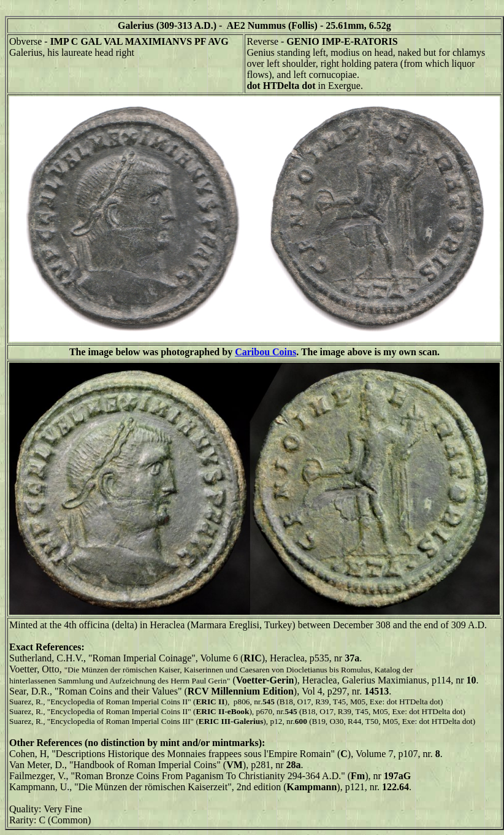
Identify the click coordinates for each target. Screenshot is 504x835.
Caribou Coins (265, 352)
